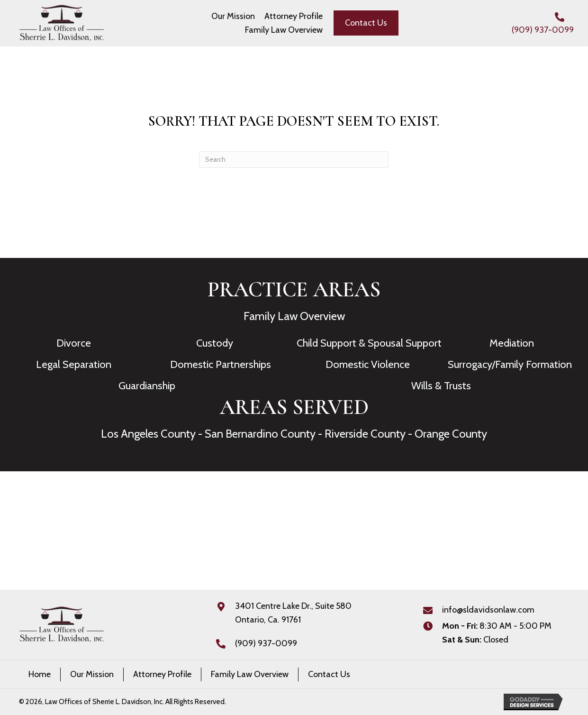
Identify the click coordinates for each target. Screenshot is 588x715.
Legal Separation (74, 364)
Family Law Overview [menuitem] (250, 674)
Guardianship (147, 386)
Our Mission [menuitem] (92, 674)
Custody (215, 343)
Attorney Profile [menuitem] (162, 674)
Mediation (512, 343)
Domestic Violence (368, 364)
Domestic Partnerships (221, 364)
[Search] (294, 160)
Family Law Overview (294, 316)
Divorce (74, 343)
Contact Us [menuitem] (329, 674)
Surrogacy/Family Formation (510, 364)
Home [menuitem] (40, 674)
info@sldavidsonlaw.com (488, 610)
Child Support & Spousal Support (369, 343)
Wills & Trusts (441, 386)
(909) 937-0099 (543, 30)
